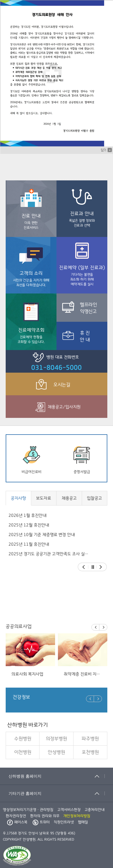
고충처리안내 (95, 810)
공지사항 (18, 498)
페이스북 (17, 822)
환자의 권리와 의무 (45, 816)
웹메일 (83, 822)
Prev (83, 567)
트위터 (41, 822)
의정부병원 (56, 739)
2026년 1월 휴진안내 (28, 515)
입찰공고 (94, 498)
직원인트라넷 (64, 822)
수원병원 (23, 739)
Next (101, 567)
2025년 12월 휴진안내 (29, 525)
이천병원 (23, 752)
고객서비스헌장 (69, 810)
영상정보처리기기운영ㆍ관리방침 (28, 810)
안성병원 (56, 752)
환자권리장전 (16, 816)
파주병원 (90, 739)
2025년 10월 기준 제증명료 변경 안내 (42, 535)
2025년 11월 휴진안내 (29, 544)
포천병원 (90, 752)
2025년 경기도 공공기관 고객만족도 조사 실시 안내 (49, 554)
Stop (93, 567)
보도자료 (44, 498)
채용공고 (69, 498)
